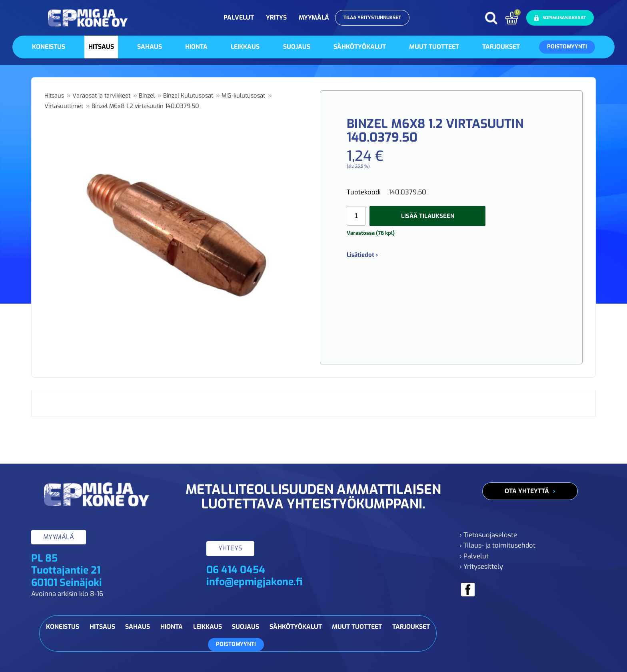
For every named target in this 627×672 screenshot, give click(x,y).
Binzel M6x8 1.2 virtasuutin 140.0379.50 (145, 106)
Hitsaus (101, 47)
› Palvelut (474, 556)
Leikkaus (245, 47)
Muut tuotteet (434, 47)
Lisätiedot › (362, 255)
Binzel (147, 96)
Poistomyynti (567, 47)
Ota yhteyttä (527, 491)
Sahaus (150, 47)
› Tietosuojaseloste (488, 535)
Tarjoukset (501, 47)
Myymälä (314, 17)
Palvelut (239, 17)
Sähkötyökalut (360, 47)
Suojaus (297, 47)
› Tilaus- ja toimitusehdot (497, 545)
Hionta (196, 47)
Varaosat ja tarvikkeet (101, 96)
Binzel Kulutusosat (188, 96)
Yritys (276, 17)
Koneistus (49, 47)
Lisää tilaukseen (428, 216)
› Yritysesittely (481, 567)
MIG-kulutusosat (243, 96)
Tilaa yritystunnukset (372, 18)
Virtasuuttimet (64, 106)
